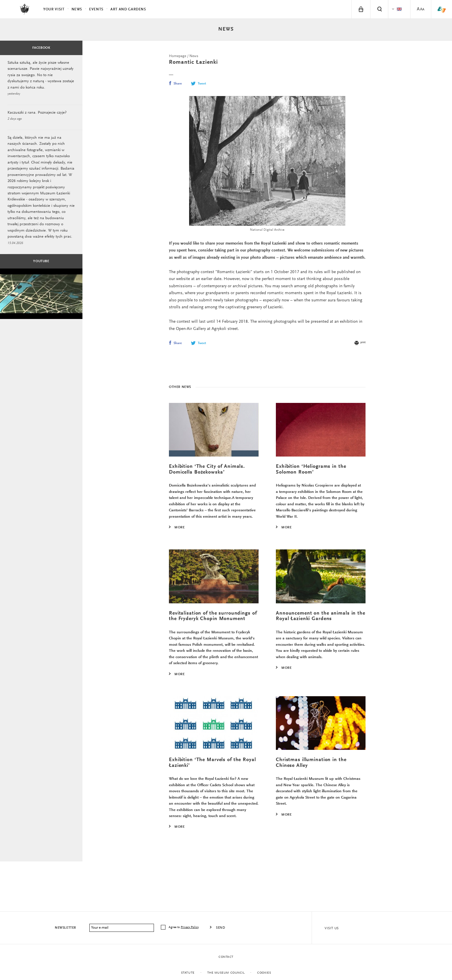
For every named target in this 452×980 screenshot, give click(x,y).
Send (221, 928)
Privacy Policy (190, 927)
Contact (226, 957)
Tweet (198, 84)
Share (175, 84)
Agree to (184, 927)
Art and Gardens (128, 9)
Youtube (41, 265)
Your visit (54, 9)
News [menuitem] (77, 9)
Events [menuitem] (96, 9)
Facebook (41, 48)
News (226, 29)
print (360, 345)
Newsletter (65, 928)
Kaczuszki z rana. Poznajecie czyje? (37, 114)
